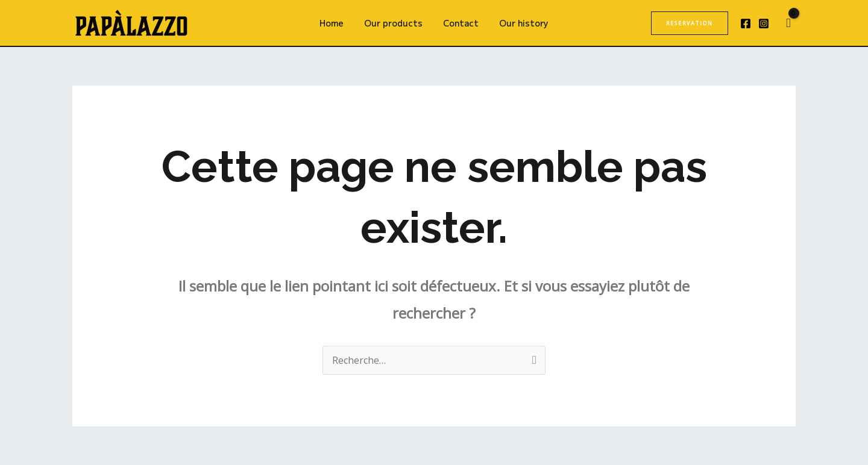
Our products (395, 23)
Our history (518, 23)
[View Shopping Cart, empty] (788, 23)
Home (337, 23)
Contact (459, 23)
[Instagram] (764, 23)
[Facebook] (746, 23)
